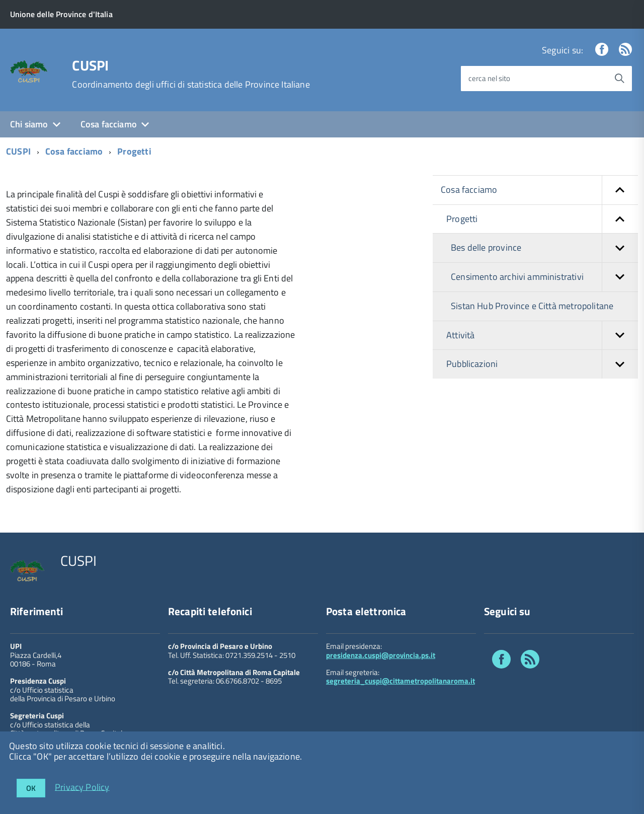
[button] (620, 190)
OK (31, 788)
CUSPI (90, 65)
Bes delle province (544, 248)
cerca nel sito (489, 78)
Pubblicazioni (542, 364)
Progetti (134, 151)
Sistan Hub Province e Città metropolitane (532, 306)
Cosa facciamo (109, 124)
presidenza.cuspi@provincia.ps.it (381, 655)
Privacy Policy (82, 787)
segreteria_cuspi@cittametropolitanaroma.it (400, 681)
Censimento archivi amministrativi (544, 277)
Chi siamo (29, 124)
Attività (542, 336)
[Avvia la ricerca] (619, 79)
